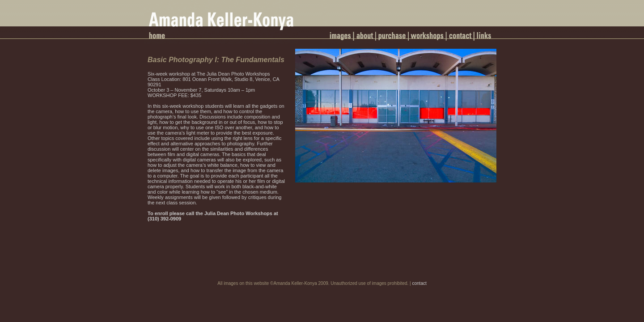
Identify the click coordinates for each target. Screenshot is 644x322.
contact (419, 283)
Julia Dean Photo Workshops (238, 213)
